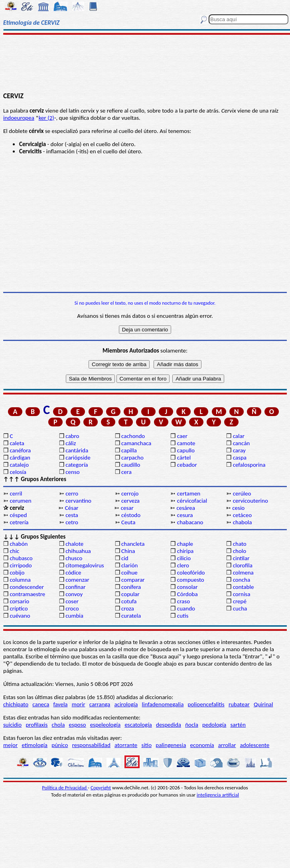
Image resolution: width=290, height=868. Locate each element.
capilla (129, 450)
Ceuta (128, 522)
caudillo (131, 465)
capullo (186, 450)
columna (20, 580)
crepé (240, 601)
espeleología (106, 725)
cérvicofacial (192, 501)
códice (73, 573)
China (128, 551)
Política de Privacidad (65, 788)
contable (244, 587)
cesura (185, 515)
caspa (240, 458)
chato (240, 544)
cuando (186, 608)
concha (242, 580)
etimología (35, 745)
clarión (129, 565)
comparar (133, 580)
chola (58, 725)
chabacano (190, 522)
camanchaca (136, 443)
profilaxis (36, 725)
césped (18, 515)
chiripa (185, 551)
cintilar (241, 558)
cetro (72, 522)
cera (126, 472)
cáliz (71, 443)
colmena (243, 573)
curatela (131, 616)
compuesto (191, 580)
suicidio (12, 725)
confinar (75, 587)
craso (183, 601)
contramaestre (27, 594)
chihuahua (78, 551)
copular (130, 594)
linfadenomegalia (163, 704)
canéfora (20, 450)
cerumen (20, 501)
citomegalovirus (85, 565)
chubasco (21, 558)
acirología (126, 704)
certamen (189, 493)
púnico (60, 745)
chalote (74, 544)
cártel (184, 458)
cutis (183, 616)
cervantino (78, 501)
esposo (78, 725)
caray (239, 450)
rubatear (239, 704)
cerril (16, 493)
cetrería (19, 522)
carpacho (132, 458)
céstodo (131, 515)
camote (186, 443)
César (72, 508)
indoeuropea (19, 118)
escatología (138, 725)
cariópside (78, 458)
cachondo (133, 436)
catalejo (19, 465)
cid (125, 558)
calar (239, 436)
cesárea (186, 508)
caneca (41, 704)
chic (14, 551)
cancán (242, 443)
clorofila (243, 565)
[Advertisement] (145, 63)
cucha (240, 608)
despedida (169, 725)
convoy (74, 594)
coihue (129, 573)
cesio (238, 508)
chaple (185, 544)
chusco (74, 558)
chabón (19, 544)
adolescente (255, 745)
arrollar (227, 745)
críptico (19, 608)
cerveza (130, 501)
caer (182, 436)
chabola (243, 522)
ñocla (192, 725)
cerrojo (130, 493)
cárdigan (20, 458)
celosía (18, 472)
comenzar (77, 580)
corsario (19, 601)
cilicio (184, 558)
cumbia (74, 616)
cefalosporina (249, 465)
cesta (72, 515)
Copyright (101, 788)
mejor (10, 745)
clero (183, 565)
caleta (17, 443)
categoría (77, 465)
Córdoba (187, 594)
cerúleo (242, 493)
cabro (72, 436)
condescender (27, 587)
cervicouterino (251, 501)
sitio (147, 745)
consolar (187, 587)
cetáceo (242, 515)
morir (79, 704)
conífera (131, 587)
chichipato (16, 704)
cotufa (129, 601)
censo (72, 472)
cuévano (20, 616)
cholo (240, 551)
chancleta (133, 544)
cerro (72, 493)
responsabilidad (91, 745)
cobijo (17, 573)
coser (72, 601)
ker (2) (46, 118)
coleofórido (191, 573)
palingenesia (171, 745)
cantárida (77, 450)
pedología (214, 725)
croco (72, 608)
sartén (238, 725)
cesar (127, 508)
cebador (187, 465)
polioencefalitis (206, 704)
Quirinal (263, 704)
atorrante (126, 745)
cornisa (242, 594)
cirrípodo (21, 565)
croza (128, 608)
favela (61, 704)
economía (202, 745)
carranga (100, 704)
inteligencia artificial (218, 795)
